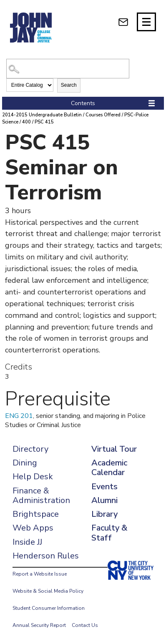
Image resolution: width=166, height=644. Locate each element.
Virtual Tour (114, 449)
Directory (30, 449)
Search (69, 85)
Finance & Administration (41, 496)
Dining (25, 463)
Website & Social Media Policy (48, 591)
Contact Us (85, 625)
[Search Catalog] (68, 69)
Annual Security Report (39, 625)
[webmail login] (123, 22)
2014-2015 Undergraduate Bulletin (42, 115)
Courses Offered (103, 115)
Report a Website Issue (40, 574)
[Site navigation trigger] (146, 22)
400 (26, 122)
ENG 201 (19, 416)
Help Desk (33, 477)
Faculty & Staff (109, 533)
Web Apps (33, 528)
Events (104, 487)
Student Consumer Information (49, 608)
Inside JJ (27, 542)
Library (104, 514)
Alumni (104, 500)
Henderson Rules (46, 556)
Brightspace (36, 514)
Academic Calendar (109, 468)
